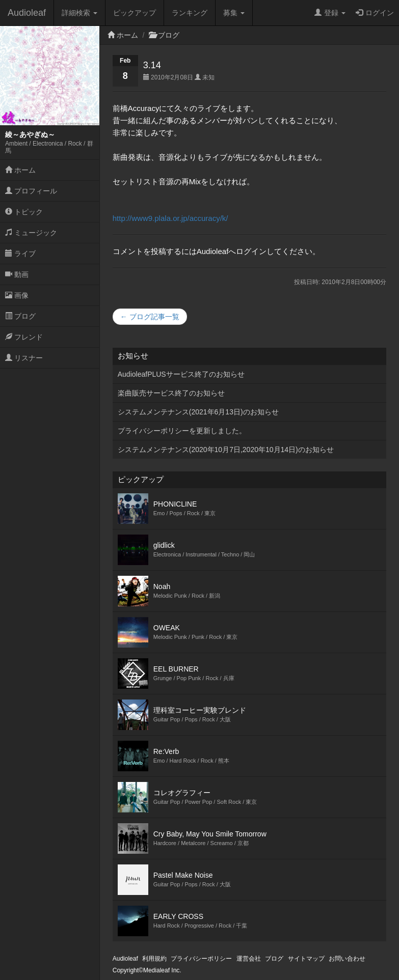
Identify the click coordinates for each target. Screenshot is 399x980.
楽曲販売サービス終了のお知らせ (171, 393)
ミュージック (31, 233)
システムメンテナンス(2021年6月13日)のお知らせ (198, 412)
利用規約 (154, 959)
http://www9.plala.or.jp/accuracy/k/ (170, 218)
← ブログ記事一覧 (150, 317)
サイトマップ (306, 959)
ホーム (20, 170)
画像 (17, 295)
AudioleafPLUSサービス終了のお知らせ (181, 374)
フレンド (24, 337)
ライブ (20, 254)
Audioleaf (27, 13)
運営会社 (249, 959)
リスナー (24, 358)
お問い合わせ (347, 959)
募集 (234, 13)
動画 (17, 274)
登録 (330, 13)
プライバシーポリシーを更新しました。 (182, 431)
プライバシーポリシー (201, 959)
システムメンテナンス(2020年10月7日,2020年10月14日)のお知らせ (226, 450)
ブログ (20, 316)
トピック (24, 212)
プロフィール (31, 191)
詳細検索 (79, 13)
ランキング (190, 13)
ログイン (375, 13)
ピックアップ (135, 13)
